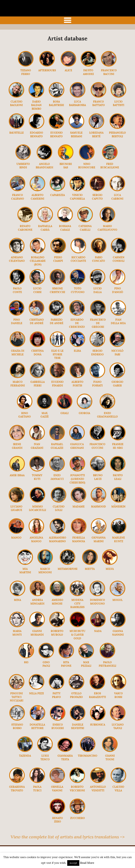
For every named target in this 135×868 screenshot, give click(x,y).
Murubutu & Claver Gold (77, 635)
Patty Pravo (56, 695)
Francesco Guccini (97, 446)
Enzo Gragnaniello (107, 415)
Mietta (90, 569)
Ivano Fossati (97, 384)
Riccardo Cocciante (78, 259)
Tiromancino (88, 756)
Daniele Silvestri (78, 727)
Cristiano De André (37, 322)
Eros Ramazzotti (97, 695)
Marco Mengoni (45, 571)
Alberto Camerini (37, 197)
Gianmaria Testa (65, 758)
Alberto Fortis (77, 384)
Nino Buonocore (87, 166)
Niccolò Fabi (117, 353)
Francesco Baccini (109, 72)
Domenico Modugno (97, 602)
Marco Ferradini (18, 384)
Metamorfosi (67, 569)
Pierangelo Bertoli (117, 135)
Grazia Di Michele (18, 353)
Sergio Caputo (97, 197)
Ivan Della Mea (118, 322)
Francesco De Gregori (98, 323)
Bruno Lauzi (98, 477)
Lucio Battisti (119, 103)
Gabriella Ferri (38, 384)
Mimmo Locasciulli (37, 508)
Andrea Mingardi (37, 602)
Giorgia (84, 413)
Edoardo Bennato (36, 135)
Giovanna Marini (99, 539)
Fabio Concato (99, 259)
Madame (79, 507)
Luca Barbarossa (77, 103)
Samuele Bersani (76, 135)
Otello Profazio (76, 695)
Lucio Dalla (98, 290)
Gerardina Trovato (17, 789)
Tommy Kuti (37, 477)
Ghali (64, 413)
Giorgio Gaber (117, 384)
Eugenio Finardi (57, 384)
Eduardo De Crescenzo (77, 323)
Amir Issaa (17, 475)
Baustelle (17, 133)
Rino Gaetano (25, 415)
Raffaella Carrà (45, 228)
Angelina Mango (36, 539)
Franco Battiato (99, 103)
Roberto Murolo (57, 633)
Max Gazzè (45, 415)
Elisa (77, 351)
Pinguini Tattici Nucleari (17, 697)
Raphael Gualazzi (57, 446)
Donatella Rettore (37, 727)
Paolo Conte (17, 290)
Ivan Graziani (37, 446)
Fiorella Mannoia (79, 539)
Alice (68, 70)
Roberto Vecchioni (77, 789)
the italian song (61, 12)
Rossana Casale (65, 228)
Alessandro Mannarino (58, 539)
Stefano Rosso (17, 727)
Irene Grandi (17, 446)
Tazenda (25, 756)
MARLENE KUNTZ (119, 539)
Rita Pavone (66, 664)
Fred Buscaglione (110, 166)
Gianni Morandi (37, 633)
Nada (98, 631)
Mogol (118, 600)
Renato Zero (58, 820)
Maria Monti (17, 633)
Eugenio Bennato (56, 135)
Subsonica (98, 725)
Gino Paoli (46, 664)
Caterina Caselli (85, 228)
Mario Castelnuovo (107, 228)
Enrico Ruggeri (58, 727)
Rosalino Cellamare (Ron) (38, 261)
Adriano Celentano (17, 259)
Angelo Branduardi (44, 166)
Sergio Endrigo (97, 353)
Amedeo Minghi (57, 602)
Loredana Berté (96, 135)
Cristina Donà (37, 353)
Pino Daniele (17, 322)
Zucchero (77, 818)
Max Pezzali (86, 664)
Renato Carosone (25, 228)
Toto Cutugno (78, 290)
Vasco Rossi (118, 695)
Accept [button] (73, 863)
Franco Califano (18, 197)
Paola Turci (37, 789)
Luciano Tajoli (118, 727)
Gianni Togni (110, 758)
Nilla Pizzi (36, 693)
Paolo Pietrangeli (107, 664)
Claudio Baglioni (16, 103)
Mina (17, 600)
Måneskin (118, 507)
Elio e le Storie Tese (57, 354)
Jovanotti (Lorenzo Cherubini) (77, 479)
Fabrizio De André (57, 322)
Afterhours (47, 70)
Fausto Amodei (88, 72)
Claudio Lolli (59, 508)
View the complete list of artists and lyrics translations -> (68, 837)
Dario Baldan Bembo (36, 105)
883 (26, 662)
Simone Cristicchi (57, 290)
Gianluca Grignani (77, 446)
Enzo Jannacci (57, 477)
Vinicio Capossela (77, 197)
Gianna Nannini (118, 633)
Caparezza (58, 195)
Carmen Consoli (119, 259)
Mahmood (98, 507)
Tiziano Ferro (26, 72)
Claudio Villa (118, 789)
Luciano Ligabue (16, 508)
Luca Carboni (117, 197)
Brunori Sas (66, 166)
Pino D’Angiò (118, 290)
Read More (87, 863)
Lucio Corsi (37, 290)
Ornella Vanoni (57, 789)
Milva (110, 569)
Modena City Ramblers (77, 604)
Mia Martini (25, 571)
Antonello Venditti (98, 789)
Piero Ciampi (58, 259)
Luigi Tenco (45, 758)
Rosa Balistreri (56, 103)
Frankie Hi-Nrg (118, 446)
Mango (16, 538)
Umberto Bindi (23, 166)
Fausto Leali (118, 477)
